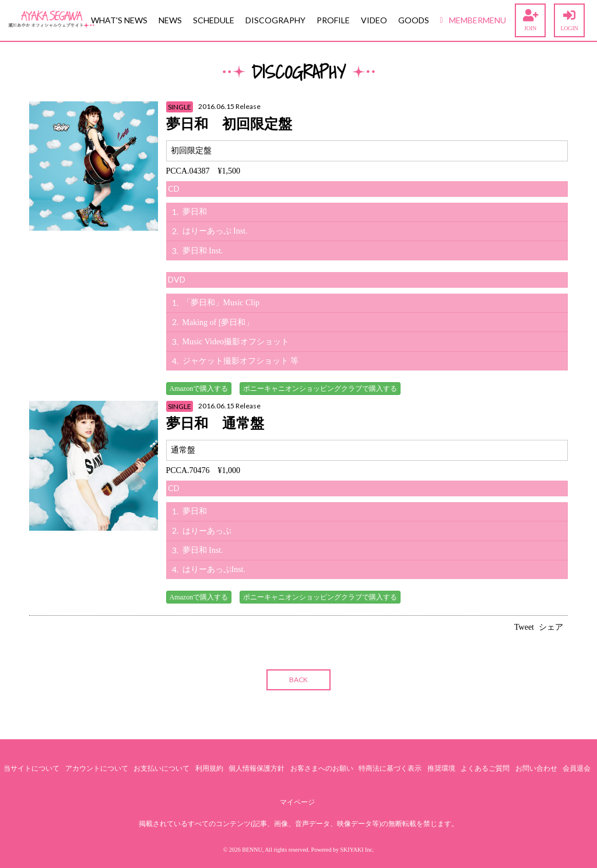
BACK (298, 680)
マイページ (297, 802)
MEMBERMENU (473, 20)
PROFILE (333, 20)
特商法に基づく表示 (390, 768)
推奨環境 (441, 768)
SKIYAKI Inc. (357, 850)
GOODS (414, 20)
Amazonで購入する (199, 389)
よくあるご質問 (485, 768)
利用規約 (209, 768)
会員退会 (577, 768)
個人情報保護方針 (257, 768)
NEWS (170, 20)
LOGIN (569, 20)
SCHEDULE (214, 20)
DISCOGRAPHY (275, 20)
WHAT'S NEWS (119, 20)
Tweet (524, 627)
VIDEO (374, 20)
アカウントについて (97, 768)
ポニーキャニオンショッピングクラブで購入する (320, 389)
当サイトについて (31, 768)
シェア (551, 627)
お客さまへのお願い (322, 768)
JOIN (530, 20)
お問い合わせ (536, 768)
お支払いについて (161, 768)
